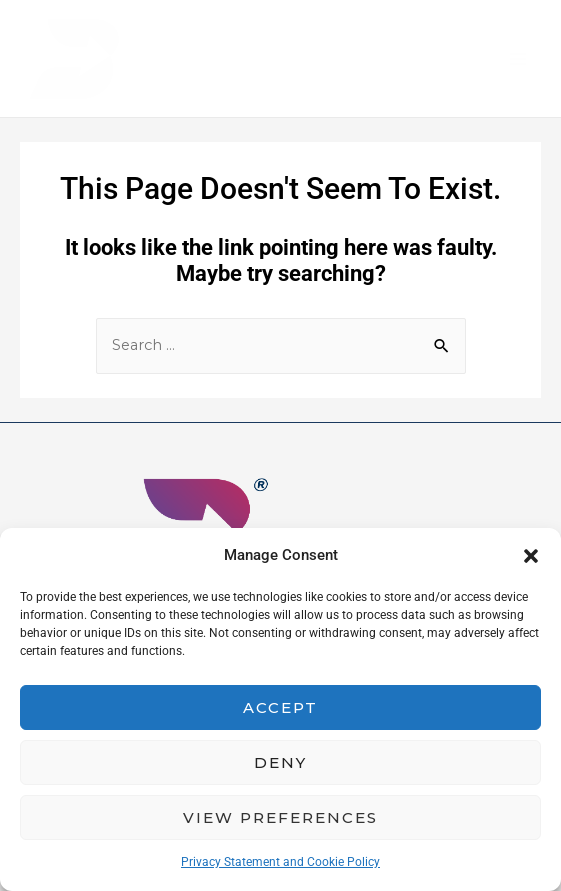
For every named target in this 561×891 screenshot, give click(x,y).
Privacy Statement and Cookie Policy (280, 862)
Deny (280, 762)
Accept (280, 707)
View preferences (280, 817)
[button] (531, 556)
